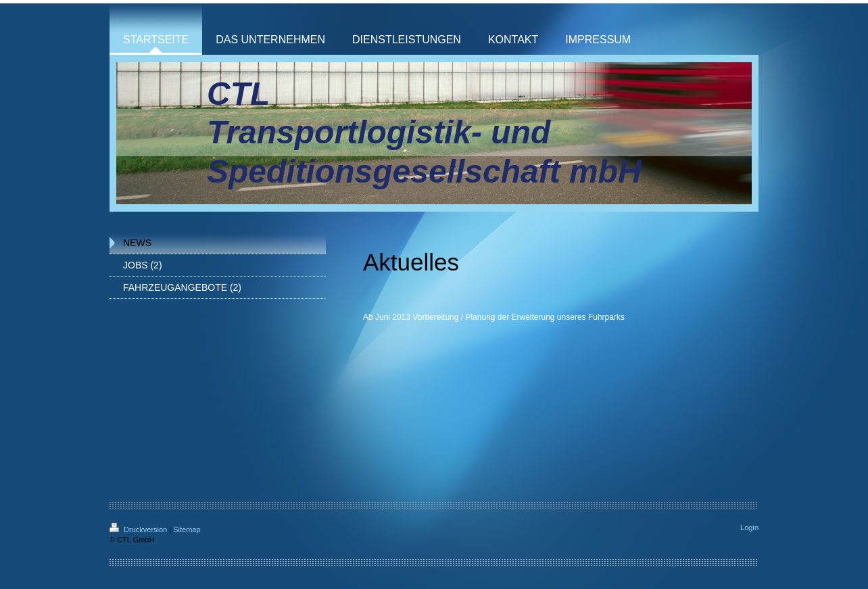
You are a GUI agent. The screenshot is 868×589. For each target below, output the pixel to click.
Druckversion (139, 529)
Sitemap (187, 529)
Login (749, 527)
